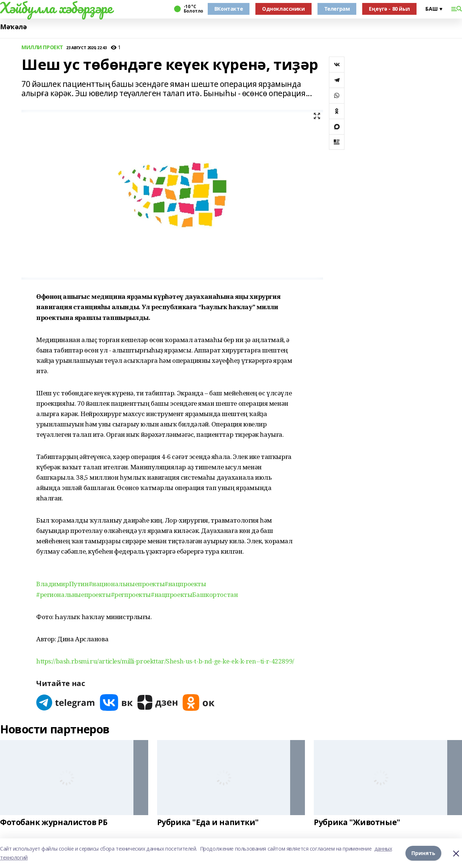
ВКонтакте (229, 9)
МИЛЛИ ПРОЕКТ (42, 48)
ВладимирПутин (62, 584)
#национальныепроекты (127, 584)
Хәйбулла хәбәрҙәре (56, 8)
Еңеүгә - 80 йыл (389, 9)
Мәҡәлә (13, 27)
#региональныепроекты (74, 595)
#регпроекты (131, 595)
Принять (423, 853)
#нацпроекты (185, 584)
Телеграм (337, 9)
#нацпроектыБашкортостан (194, 595)
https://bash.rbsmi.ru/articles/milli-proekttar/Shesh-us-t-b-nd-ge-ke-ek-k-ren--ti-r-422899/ (165, 661)
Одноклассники (283, 9)
